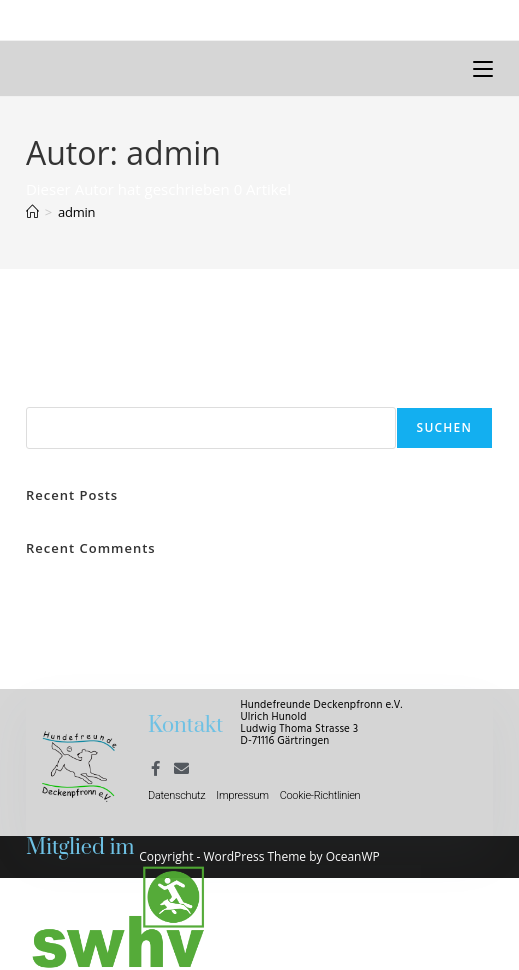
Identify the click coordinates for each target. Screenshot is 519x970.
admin (76, 212)
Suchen (49, 395)
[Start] (32, 212)
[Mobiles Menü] (483, 68)
